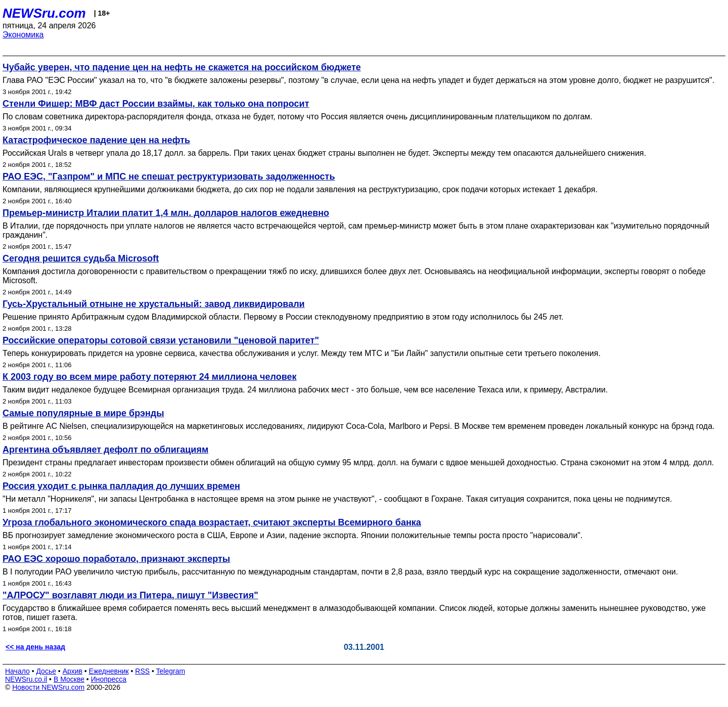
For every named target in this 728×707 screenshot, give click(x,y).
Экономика (23, 35)
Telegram (171, 671)
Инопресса (109, 679)
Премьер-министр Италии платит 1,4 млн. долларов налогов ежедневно (166, 213)
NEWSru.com (44, 13)
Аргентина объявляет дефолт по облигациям (105, 450)
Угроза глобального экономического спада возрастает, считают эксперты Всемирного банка (212, 522)
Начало (17, 671)
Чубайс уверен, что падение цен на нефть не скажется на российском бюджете (182, 67)
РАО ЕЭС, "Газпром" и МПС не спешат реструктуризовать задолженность (169, 176)
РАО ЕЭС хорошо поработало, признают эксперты (116, 559)
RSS (142, 671)
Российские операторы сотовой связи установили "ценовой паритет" (161, 340)
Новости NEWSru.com (48, 687)
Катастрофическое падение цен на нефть (96, 140)
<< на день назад (35, 647)
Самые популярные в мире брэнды (83, 413)
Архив (73, 671)
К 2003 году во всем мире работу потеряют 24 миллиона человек (150, 377)
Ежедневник (109, 671)
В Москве (69, 679)
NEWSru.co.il (26, 679)
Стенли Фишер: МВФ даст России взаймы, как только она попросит (156, 104)
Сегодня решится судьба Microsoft (81, 258)
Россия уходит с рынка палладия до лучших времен (121, 486)
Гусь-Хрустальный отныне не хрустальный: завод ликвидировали (154, 304)
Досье (46, 671)
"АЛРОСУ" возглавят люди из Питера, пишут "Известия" (130, 595)
